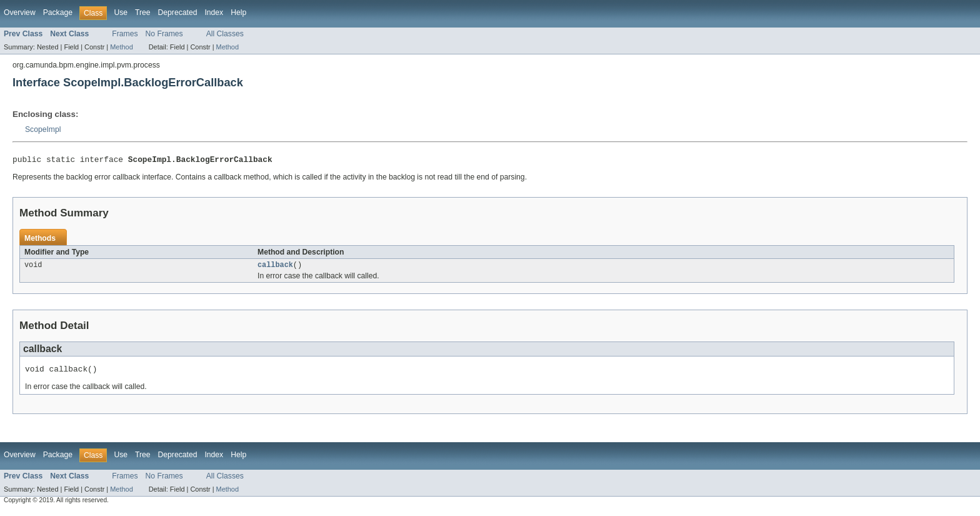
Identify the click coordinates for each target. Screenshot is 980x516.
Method (121, 47)
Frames (125, 34)
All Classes (225, 34)
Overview (20, 13)
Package (58, 13)
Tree (143, 13)
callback (275, 268)
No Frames (164, 34)
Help (238, 13)
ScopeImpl (43, 129)
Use (121, 13)
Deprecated (178, 13)
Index (214, 13)
